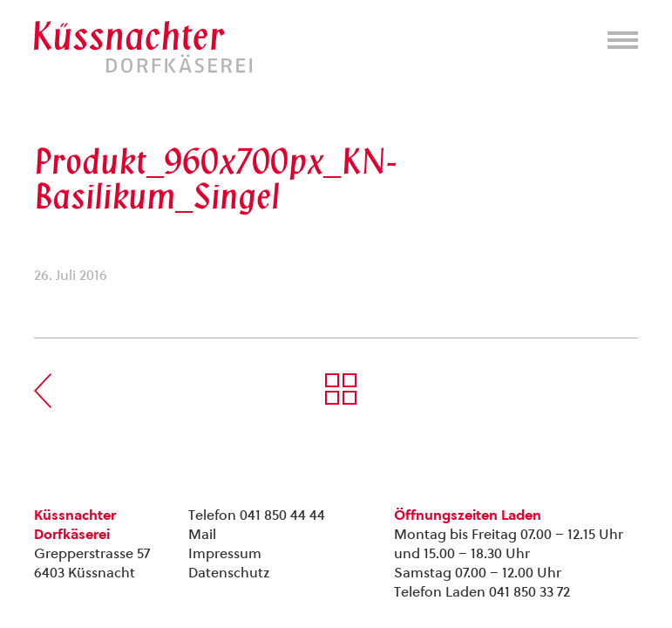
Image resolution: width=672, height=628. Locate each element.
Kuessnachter (143, 47)
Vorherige (43, 391)
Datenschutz (229, 573)
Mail (202, 534)
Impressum (225, 553)
